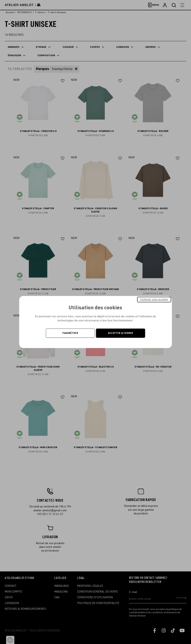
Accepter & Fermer (121, 333)
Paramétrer (70, 333)
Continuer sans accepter (154, 299)
